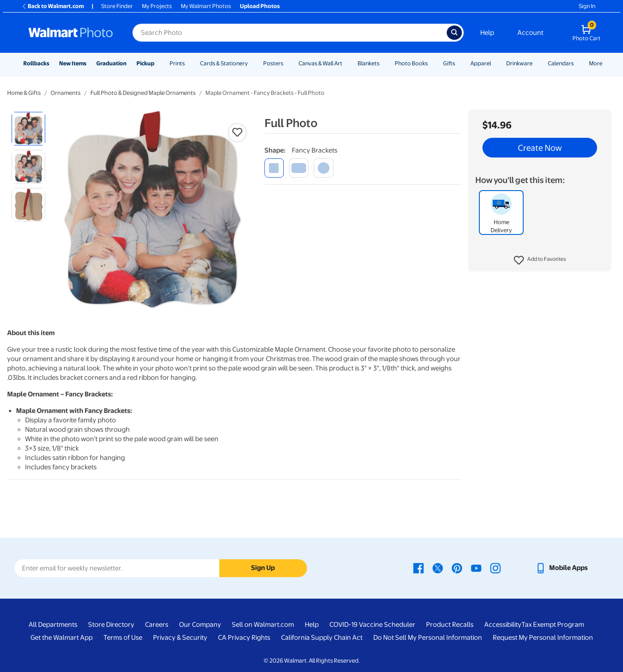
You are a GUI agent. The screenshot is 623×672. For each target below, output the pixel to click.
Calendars (561, 63)
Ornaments (66, 93)
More (596, 63)
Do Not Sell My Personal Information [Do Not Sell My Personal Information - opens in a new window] (428, 638)
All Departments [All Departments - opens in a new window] (53, 625)
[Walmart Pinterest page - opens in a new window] (457, 568)
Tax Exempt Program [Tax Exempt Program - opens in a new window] (553, 625)
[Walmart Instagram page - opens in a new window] (495, 568)
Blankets (369, 63)
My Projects (157, 6)
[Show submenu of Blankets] (384, 63)
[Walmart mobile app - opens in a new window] (561, 568)
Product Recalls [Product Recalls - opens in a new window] (450, 625)
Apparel (481, 63)
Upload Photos (260, 6)
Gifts (449, 63)
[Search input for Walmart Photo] (290, 33)
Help (487, 33)
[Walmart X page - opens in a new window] (438, 568)
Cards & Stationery (224, 63)
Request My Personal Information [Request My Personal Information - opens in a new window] (543, 638)
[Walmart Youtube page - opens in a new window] (476, 568)
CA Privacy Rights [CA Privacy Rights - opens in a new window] (244, 638)
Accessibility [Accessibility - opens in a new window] (503, 625)
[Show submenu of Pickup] (158, 63)
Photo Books (411, 63)
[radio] (28, 129)
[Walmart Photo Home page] (71, 33)
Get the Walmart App (62, 638)
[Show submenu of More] (606, 63)
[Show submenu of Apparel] (495, 63)
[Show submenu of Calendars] (578, 63)
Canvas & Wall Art (320, 63)
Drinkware (519, 63)
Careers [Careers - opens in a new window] (157, 625)
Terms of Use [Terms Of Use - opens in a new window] (123, 638)
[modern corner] (299, 168)
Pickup (145, 63)
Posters (273, 63)
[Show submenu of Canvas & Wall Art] (346, 63)
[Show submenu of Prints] (189, 63)
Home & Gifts (24, 93)
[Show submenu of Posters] (287, 63)
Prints (177, 63)
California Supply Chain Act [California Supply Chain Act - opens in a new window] (322, 638)
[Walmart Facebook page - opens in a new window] (418, 568)
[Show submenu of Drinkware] (537, 63)
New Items (73, 63)
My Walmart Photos (206, 6)
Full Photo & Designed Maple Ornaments (143, 93)
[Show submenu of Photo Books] (432, 63)
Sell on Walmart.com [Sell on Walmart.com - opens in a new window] (263, 625)
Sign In (587, 6)
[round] (323, 168)
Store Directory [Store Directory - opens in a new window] (111, 625)
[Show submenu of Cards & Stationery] (252, 63)
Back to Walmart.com (53, 6)
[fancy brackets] (274, 168)
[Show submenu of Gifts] (459, 63)
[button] (540, 260)
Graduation (111, 63)
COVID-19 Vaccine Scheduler (372, 625)
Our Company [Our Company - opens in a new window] (200, 625)
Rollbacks (36, 63)
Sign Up (263, 568)
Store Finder (117, 6)
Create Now (540, 148)
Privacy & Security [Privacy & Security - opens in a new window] (180, 638)
